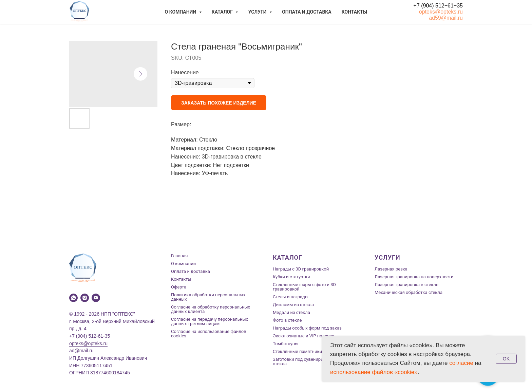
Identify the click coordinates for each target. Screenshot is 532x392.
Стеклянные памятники (297, 351)
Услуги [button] (258, 12)
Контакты (354, 12)
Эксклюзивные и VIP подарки (304, 336)
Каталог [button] (223, 12)
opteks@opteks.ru (441, 12)
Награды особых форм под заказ (307, 328)
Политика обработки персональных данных (208, 297)
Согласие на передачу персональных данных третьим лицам (210, 321)
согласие (461, 363)
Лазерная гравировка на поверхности (414, 277)
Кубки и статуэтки (291, 277)
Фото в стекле (287, 320)
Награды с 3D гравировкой (301, 269)
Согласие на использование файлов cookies (209, 334)
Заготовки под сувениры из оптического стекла (315, 361)
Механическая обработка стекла (408, 292)
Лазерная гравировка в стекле (406, 285)
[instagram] (85, 298)
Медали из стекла (291, 312)
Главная (179, 256)
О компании (183, 264)
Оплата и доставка (307, 12)
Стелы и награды (291, 297)
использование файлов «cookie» (374, 372)
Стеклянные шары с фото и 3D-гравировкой (305, 287)
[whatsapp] (73, 298)
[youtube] (96, 298)
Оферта (179, 287)
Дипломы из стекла (293, 305)
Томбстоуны (286, 344)
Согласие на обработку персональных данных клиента (211, 309)
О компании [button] (181, 12)
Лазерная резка (391, 269)
